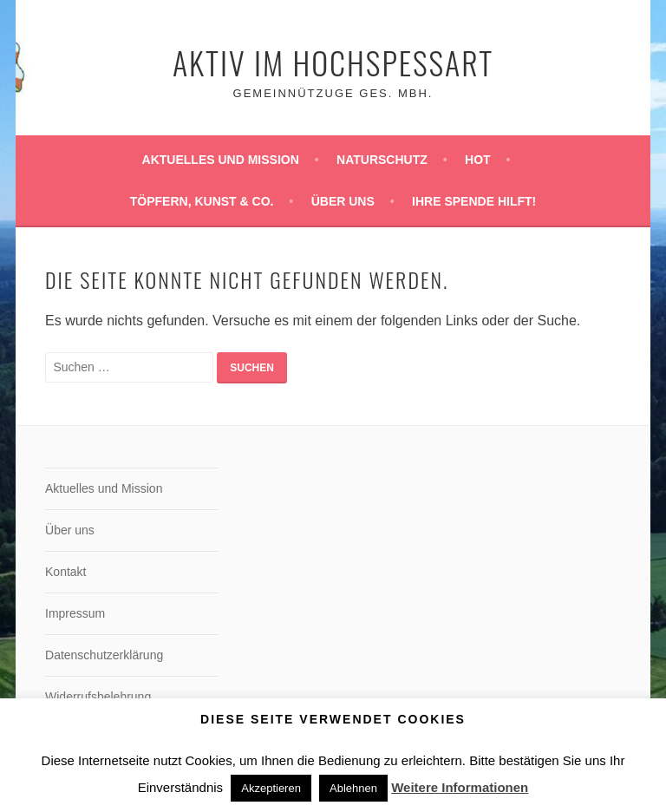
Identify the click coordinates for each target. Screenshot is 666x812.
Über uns (343, 201)
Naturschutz (382, 160)
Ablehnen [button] (353, 788)
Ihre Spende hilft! (474, 201)
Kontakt (65, 572)
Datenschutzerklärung (104, 655)
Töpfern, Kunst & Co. (202, 201)
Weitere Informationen (460, 787)
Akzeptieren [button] (271, 788)
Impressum (75, 613)
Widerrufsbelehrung (98, 697)
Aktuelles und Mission (221, 160)
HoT (478, 160)
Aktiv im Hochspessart (333, 62)
